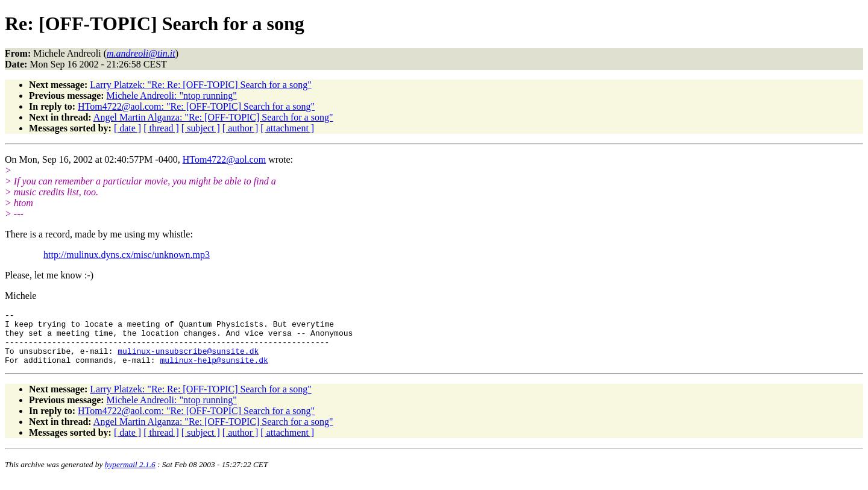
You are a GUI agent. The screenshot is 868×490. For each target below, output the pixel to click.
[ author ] (241, 128)
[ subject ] (201, 128)
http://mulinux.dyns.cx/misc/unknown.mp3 (127, 255)
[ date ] (127, 128)
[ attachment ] (287, 128)
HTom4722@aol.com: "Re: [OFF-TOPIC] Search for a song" (196, 106)
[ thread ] (161, 128)
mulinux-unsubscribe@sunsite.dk (188, 360)
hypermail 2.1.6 (130, 475)
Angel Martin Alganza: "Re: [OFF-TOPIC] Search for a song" (213, 117)
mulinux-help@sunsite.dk (214, 371)
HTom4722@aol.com (224, 159)
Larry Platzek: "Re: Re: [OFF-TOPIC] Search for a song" (200, 85)
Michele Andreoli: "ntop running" (172, 96)
